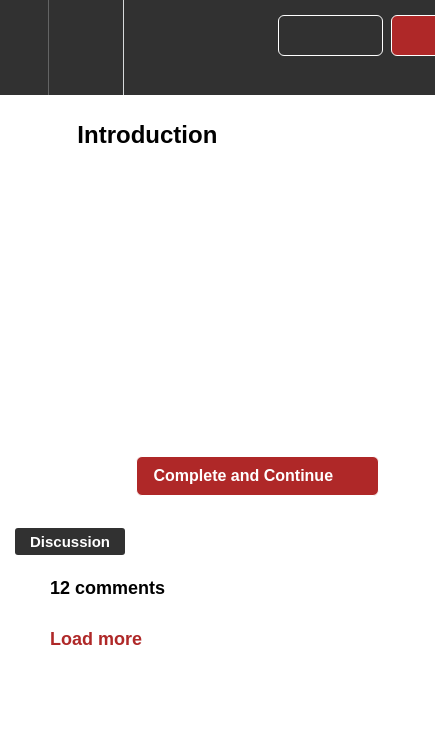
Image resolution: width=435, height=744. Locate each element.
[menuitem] (85, 47)
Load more (96, 639)
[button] (24, 47)
